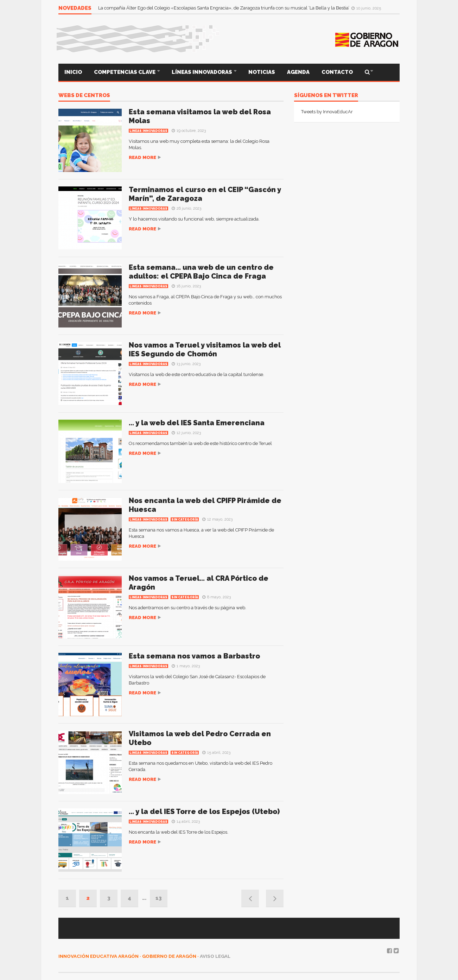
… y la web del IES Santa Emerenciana (197, 423)
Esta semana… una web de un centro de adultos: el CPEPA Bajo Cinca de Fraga (201, 272)
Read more (142, 157)
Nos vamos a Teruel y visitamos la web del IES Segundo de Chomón (205, 349)
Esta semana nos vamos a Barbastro (194, 656)
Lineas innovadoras (148, 131)
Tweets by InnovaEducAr (327, 112)
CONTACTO (337, 72)
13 (159, 898)
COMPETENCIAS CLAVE (125, 72)
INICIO (73, 72)
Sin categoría (185, 520)
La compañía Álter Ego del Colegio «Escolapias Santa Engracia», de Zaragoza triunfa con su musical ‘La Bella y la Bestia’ (224, 8)
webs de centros (84, 96)
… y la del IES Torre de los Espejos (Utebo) (204, 812)
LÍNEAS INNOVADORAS (202, 72)
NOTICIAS (262, 72)
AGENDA (298, 72)
